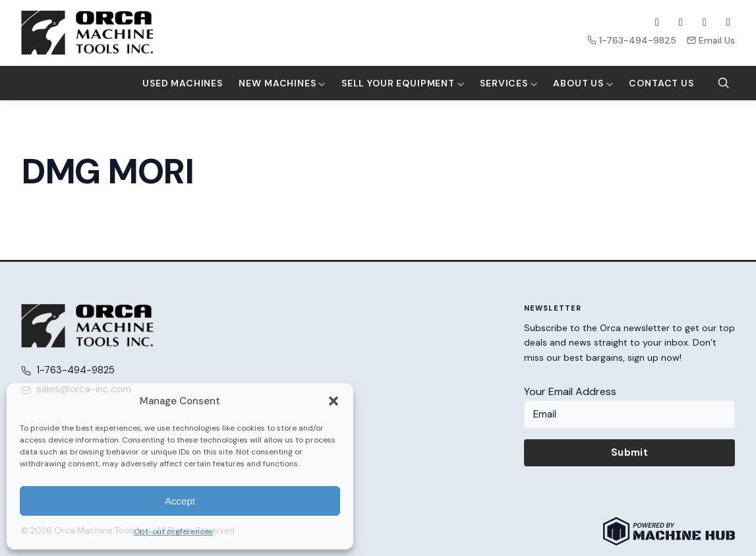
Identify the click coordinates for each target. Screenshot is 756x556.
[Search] (724, 83)
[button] (334, 401)
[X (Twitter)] (681, 22)
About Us (583, 83)
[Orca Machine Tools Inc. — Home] (87, 33)
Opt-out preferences (173, 532)
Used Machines (183, 83)
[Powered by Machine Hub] (669, 531)
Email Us (711, 40)
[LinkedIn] (728, 22)
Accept (180, 501)
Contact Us (661, 83)
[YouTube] (705, 22)
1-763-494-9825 (632, 40)
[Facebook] (657, 22)
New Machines (282, 83)
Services (509, 83)
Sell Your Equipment (403, 83)
